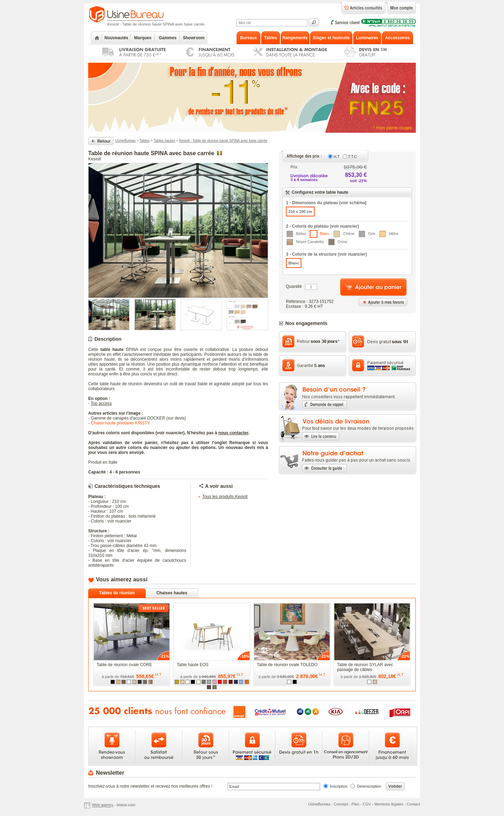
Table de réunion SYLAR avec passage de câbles (365, 667)
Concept (341, 804)
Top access (101, 403)
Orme (338, 242)
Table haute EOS (193, 665)
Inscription (339, 786)
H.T (337, 157)
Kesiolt (94, 159)
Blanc (320, 234)
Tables (145, 141)
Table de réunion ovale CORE (124, 665)
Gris (367, 234)
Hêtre (389, 234)
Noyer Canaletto (305, 242)
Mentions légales (389, 804)
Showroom (194, 38)
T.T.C (353, 157)
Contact (413, 804)
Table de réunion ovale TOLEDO (287, 665)
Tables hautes (164, 141)
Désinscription (369, 786)
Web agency (103, 805)
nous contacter (233, 433)
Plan (355, 804)
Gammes (168, 38)
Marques (143, 38)
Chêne (344, 234)
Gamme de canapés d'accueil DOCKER (128, 418)
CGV (367, 804)
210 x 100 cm (300, 212)
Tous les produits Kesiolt (225, 497)
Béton (296, 234)
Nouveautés (116, 38)
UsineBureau (126, 141)
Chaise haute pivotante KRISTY (120, 423)
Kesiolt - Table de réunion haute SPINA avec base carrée (223, 141)
